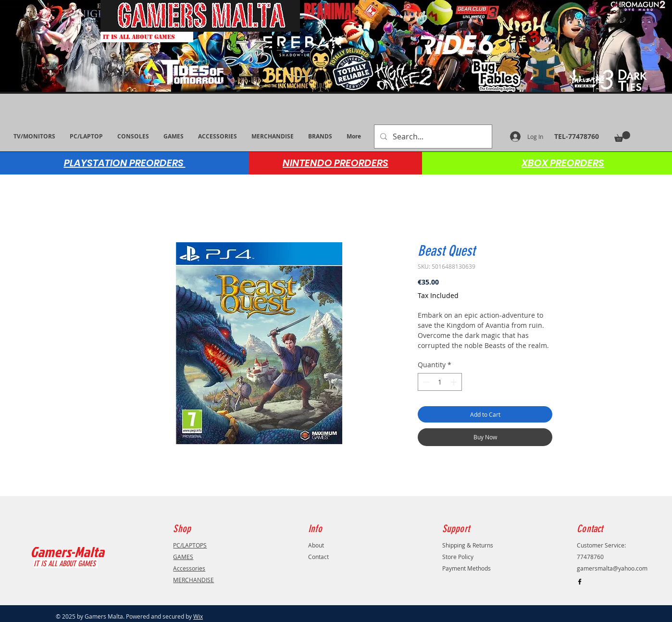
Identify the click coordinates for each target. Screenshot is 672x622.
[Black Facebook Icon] (580, 582)
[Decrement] (425, 382)
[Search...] (432, 137)
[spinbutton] (440, 382)
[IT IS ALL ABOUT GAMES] (147, 37)
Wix (198, 616)
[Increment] (454, 382)
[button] (622, 137)
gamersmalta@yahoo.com (612, 568)
